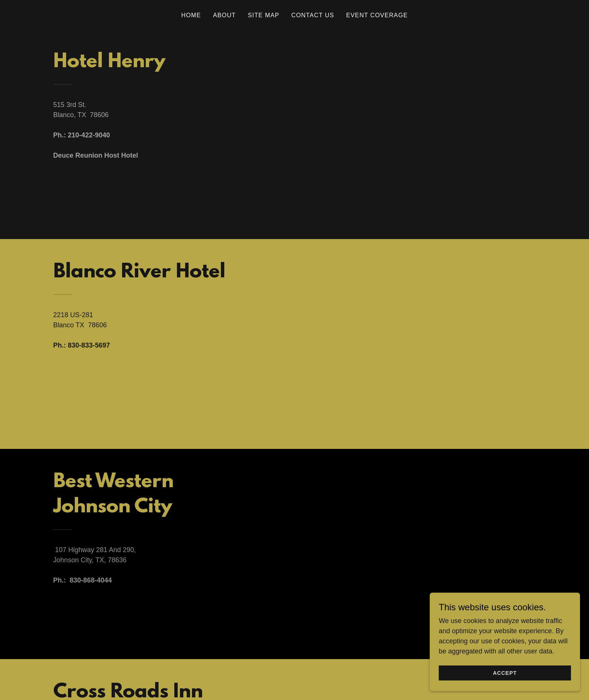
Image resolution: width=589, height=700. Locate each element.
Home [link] (191, 15)
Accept (505, 688)
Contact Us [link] (313, 15)
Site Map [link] (264, 15)
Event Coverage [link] (377, 15)
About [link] (224, 15)
